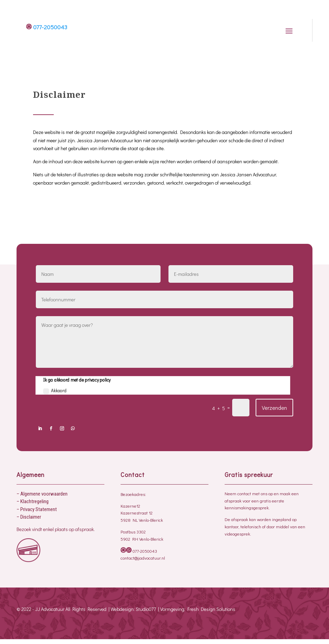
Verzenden (274, 408)
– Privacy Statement (37, 509)
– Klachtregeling (33, 501)
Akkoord (55, 391)
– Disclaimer (29, 517)
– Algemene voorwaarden (42, 494)
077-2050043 (47, 27)
